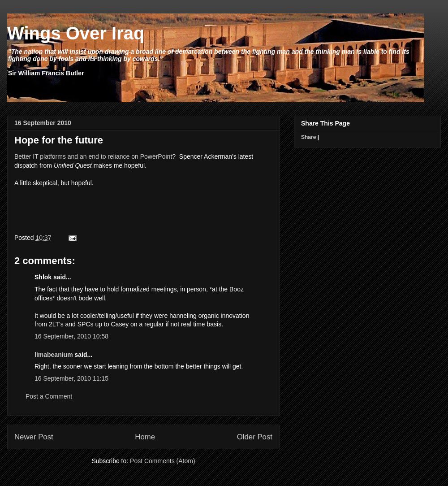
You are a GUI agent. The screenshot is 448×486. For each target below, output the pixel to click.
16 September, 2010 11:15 (71, 378)
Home (145, 437)
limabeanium (54, 355)
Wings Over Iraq (76, 33)
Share (308, 137)
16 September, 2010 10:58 (71, 336)
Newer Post (34, 437)
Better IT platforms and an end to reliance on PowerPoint (93, 156)
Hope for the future (59, 140)
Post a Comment (49, 396)
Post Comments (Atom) (162, 461)
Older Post (255, 437)
